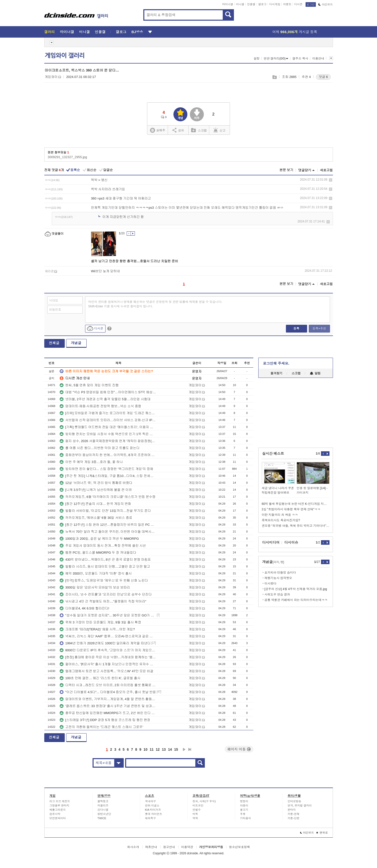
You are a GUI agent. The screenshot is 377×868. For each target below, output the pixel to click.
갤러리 (50, 32)
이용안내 (318, 59)
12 (158, 749)
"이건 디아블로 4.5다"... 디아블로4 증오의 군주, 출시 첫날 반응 (108, 692)
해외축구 (151, 818)
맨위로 (322, 833)
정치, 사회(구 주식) (204, 801)
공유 (178, 130)
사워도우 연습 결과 (277, 595)
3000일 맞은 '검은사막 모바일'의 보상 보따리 (95, 587)
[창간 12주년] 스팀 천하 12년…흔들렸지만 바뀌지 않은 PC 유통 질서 (108, 525)
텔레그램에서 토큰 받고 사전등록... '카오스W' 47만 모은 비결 (107, 671)
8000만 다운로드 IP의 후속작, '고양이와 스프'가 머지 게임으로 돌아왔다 (108, 650)
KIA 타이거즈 (153, 810)
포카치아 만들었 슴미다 (280, 573)
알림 (315, 373)
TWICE (102, 818)
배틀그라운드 (58, 810)
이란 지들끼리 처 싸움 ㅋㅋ (280, 515)
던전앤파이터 (58, 818)
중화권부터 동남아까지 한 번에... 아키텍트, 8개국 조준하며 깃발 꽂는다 (108, 455)
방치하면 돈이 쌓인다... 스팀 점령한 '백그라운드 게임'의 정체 (106, 469)
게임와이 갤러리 (65, 56)
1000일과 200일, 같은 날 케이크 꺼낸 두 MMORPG (99, 539)
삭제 (331, 180)
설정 (257, 59)
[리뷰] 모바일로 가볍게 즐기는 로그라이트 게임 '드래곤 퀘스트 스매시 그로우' (108, 413)
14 (170, 749)
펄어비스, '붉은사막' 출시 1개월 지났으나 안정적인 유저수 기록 (108, 664)
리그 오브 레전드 (60, 801)
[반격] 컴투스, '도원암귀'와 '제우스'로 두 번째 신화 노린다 (104, 580)
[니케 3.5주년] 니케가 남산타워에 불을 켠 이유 (96, 490)
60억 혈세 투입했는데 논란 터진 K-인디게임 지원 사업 (296, 504)
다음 (184, 749)
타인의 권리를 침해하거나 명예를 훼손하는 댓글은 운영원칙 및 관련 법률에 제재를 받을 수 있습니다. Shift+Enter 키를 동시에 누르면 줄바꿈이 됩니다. (155, 304)
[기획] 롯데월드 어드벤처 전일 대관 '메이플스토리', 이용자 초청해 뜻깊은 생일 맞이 (108, 427)
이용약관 (187, 847)
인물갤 (251, 4)
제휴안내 (151, 847)
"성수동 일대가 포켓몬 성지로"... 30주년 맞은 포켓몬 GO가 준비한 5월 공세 (108, 615)
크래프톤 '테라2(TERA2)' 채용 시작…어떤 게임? (97, 629)
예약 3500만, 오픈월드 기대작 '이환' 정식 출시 (96, 573)
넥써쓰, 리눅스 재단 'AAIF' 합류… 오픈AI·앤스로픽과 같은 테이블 (108, 636)
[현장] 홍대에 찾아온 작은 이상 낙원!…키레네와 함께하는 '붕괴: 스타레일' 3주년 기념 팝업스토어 (108, 657)
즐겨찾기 (276, 373)
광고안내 (169, 847)
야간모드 (326, 4)
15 (176, 749)
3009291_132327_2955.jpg (67, 157)
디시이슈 (291, 542)
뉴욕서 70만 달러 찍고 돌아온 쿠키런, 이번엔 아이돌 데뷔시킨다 (108, 532)
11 (152, 749)
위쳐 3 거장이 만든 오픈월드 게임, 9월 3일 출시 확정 (100, 622)
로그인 (311, 4)
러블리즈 (103, 805)
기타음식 (246, 818)
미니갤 (240, 4)
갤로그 (262, 4)
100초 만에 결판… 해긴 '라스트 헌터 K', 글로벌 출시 (100, 678)
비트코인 (198, 805)
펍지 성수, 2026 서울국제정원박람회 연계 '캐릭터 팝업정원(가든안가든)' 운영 (108, 441)
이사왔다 (270, 584)
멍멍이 (244, 801)
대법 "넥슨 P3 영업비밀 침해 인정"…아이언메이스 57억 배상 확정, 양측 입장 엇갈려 (108, 392)
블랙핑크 (103, 801)
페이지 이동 (239, 749)
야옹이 (244, 805)
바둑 (195, 814)
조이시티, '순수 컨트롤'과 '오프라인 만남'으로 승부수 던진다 (106, 594)
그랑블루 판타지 (59, 805)
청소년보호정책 (239, 847)
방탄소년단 (104, 814)
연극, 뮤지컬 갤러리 (300, 805)
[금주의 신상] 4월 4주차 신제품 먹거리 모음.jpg (296, 589)
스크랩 (274, 77)
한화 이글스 (152, 805)
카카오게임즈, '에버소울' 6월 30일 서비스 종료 (96, 518)
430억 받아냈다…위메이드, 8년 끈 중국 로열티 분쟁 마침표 (105, 560)
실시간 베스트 (273, 454)
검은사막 (55, 814)
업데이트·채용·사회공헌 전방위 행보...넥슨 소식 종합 (101, 406)
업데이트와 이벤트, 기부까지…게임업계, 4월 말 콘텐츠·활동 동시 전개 (108, 699)
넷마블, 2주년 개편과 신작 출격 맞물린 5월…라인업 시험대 (105, 399)
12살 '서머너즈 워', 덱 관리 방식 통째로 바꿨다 (96, 483)
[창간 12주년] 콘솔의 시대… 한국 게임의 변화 (95, 504)
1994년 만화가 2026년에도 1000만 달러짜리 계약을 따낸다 (105, 643)
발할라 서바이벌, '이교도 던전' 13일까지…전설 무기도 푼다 (105, 511)
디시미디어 (271, 542)
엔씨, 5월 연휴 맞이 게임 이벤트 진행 (89, 385)
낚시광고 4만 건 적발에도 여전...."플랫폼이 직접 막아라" (103, 601)
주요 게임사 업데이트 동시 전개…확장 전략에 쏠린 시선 (103, 546)
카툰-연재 (294, 814)
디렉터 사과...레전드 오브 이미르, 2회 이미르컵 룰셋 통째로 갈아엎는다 (108, 685)
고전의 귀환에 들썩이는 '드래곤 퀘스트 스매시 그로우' (101, 727)
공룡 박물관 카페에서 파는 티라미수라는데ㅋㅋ (296, 600)
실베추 (158, 130)
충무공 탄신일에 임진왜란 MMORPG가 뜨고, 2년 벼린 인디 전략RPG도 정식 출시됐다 (108, 713)
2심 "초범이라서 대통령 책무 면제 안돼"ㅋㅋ (291, 509)
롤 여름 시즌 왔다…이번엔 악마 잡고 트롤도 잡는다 (100, 448)
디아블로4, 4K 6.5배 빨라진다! (84, 608)
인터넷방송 (295, 801)
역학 (195, 818)
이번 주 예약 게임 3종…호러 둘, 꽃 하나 (91, 462)
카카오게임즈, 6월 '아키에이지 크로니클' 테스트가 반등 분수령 (108, 497)
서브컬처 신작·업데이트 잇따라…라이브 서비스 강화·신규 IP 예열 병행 (108, 420)
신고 (219, 130)
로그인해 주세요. (276, 363)
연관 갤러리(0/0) (276, 59)
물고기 (244, 810)
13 (164, 749)
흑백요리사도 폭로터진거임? (281, 520)
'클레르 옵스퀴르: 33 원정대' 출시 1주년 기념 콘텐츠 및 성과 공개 (108, 706)
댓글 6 (323, 77)
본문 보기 (286, 170)
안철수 (197, 810)
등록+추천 (319, 329)
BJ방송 (137, 32)
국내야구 (151, 801)
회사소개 (133, 847)
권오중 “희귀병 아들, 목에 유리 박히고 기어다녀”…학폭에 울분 (296, 526)
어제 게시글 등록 (295, 32)
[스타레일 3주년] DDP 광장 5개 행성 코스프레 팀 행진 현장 (105, 720)
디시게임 (275, 4)
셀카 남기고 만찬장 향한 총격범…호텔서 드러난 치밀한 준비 (135, 261)
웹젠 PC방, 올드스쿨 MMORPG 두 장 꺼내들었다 (98, 553)
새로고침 (326, 170)
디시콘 (298, 4)
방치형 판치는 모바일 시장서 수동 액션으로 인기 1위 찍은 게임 (108, 434)
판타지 (292, 810)
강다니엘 (103, 810)
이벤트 (287, 4)
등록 (296, 329)
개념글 (76, 343)
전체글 (54, 343)
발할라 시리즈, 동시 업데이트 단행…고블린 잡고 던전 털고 (105, 567)
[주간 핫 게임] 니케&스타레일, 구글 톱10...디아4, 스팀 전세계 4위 (108, 476)
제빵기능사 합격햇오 (278, 578)
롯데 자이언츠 (154, 814)
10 (146, 749)
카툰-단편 (294, 818)
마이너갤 (228, 4)
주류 (243, 814)
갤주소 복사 (300, 59)
